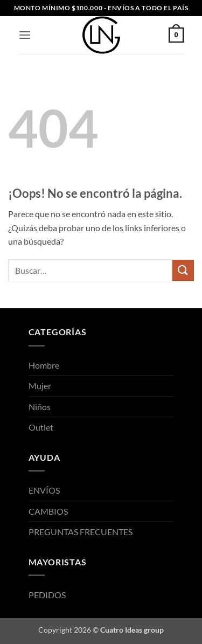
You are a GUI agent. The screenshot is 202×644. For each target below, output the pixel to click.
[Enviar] (183, 270)
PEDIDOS (47, 595)
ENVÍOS (44, 490)
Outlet (41, 427)
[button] (25, 35)
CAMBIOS (48, 511)
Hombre (44, 365)
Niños (40, 407)
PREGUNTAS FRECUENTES (81, 532)
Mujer (40, 386)
